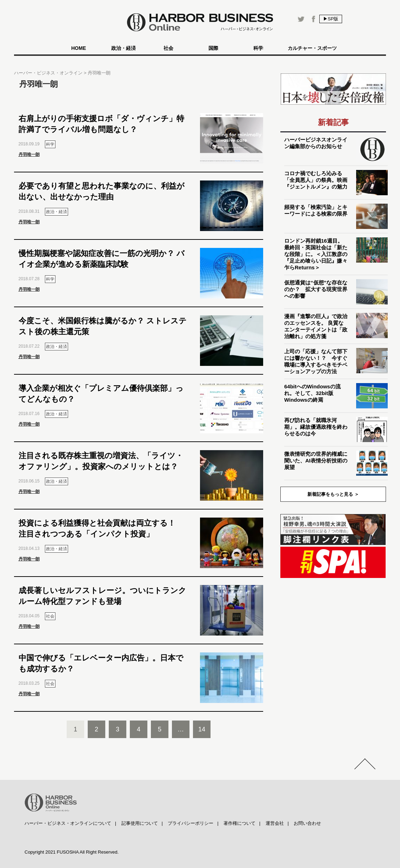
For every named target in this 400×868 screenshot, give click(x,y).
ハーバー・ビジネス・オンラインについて (68, 823)
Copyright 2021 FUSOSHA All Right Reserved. (72, 852)
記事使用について (140, 823)
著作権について (239, 823)
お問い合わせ (307, 823)
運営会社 (275, 823)
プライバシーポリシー (191, 823)
